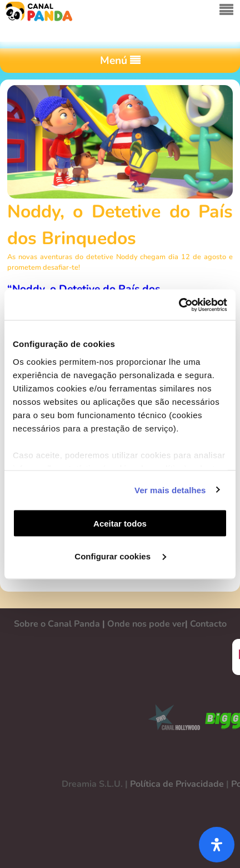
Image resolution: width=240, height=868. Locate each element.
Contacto (208, 624)
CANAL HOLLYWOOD (170, 720)
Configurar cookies (120, 556)
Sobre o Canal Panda (57, 624)
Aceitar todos (120, 524)
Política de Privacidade (177, 784)
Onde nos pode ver (146, 624)
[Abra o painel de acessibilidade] (217, 845)
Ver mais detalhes (170, 490)
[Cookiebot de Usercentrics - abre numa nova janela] (179, 305)
